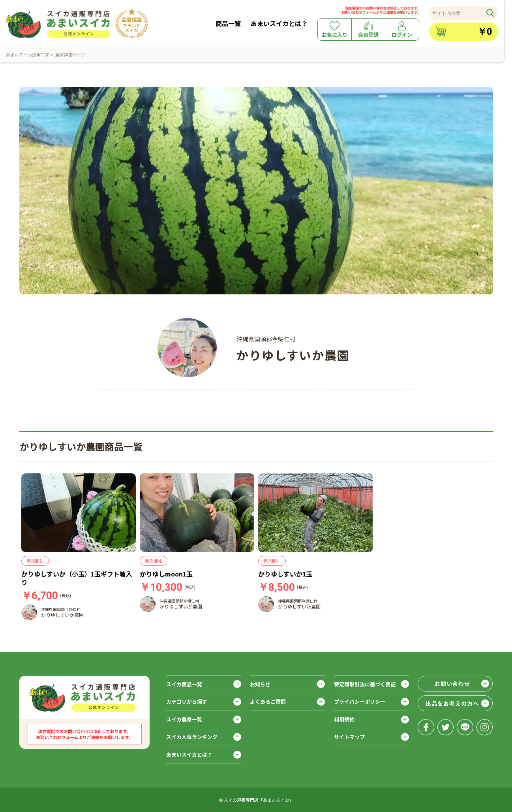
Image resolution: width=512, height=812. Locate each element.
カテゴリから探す (187, 702)
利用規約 (344, 719)
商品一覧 (228, 23)
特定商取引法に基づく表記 (365, 684)
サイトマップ (349, 737)
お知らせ (260, 684)
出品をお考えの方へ (452, 703)
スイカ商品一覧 (184, 684)
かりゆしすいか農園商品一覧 (81, 446)
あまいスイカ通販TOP (28, 55)
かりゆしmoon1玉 (166, 574)
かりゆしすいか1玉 (285, 574)
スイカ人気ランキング (192, 737)
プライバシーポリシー (360, 702)
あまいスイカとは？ (279, 23)
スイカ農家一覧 (184, 719)
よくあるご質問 (268, 702)
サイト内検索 (446, 13)
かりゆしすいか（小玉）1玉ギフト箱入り (77, 578)
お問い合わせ (452, 684)
